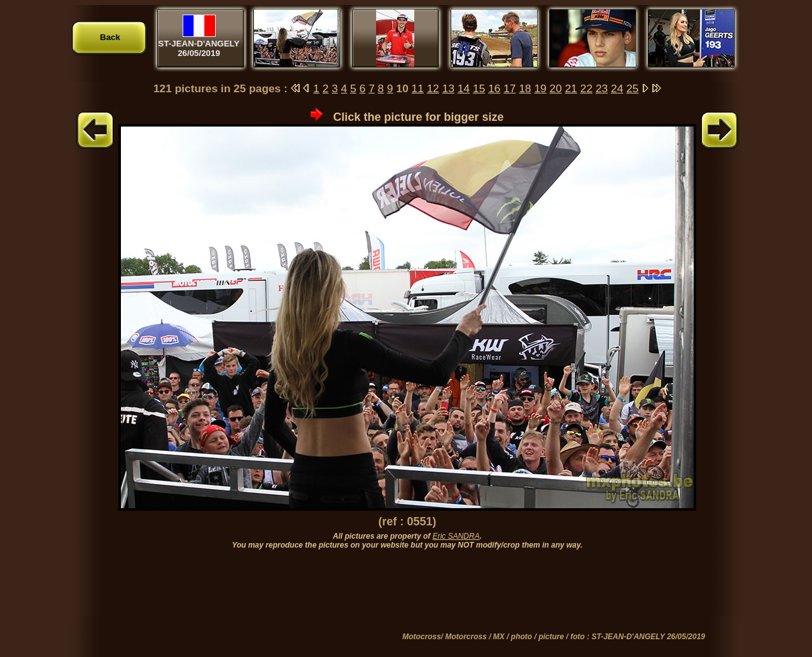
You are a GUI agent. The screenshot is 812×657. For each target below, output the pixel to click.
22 (586, 88)
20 (556, 88)
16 (494, 88)
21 (571, 88)
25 (632, 88)
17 (509, 88)
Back (110, 37)
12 (433, 88)
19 (540, 88)
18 (525, 88)
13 (448, 88)
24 (617, 88)
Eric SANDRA (456, 536)
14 (464, 88)
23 (602, 88)
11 (418, 88)
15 (479, 88)
